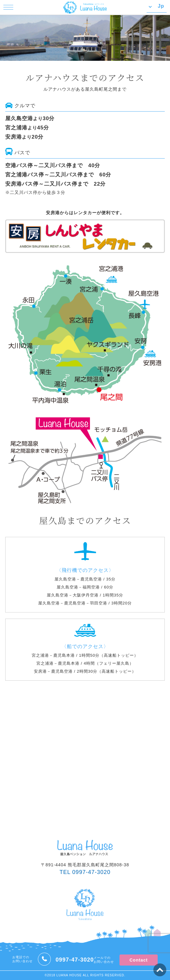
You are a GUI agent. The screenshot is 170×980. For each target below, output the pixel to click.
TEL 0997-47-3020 (85, 872)
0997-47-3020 (75, 960)
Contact (138, 960)
